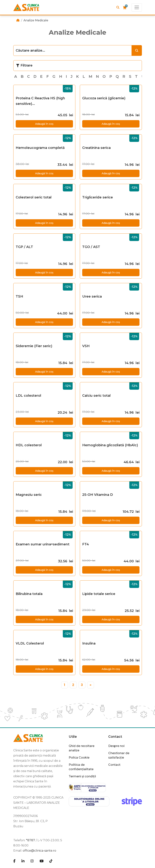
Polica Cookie (79, 758)
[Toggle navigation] (137, 7)
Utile (73, 737)
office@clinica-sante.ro (39, 851)
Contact (115, 737)
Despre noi (116, 746)
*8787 (31, 840)
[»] (91, 685)
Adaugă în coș (44, 124)
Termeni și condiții (82, 776)
